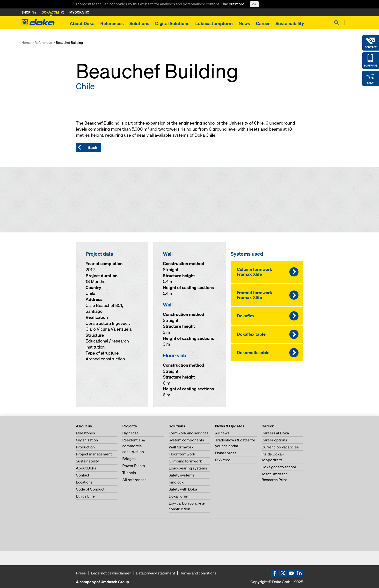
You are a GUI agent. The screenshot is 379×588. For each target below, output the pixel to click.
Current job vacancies (280, 447)
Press (81, 573)
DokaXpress (226, 453)
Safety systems (182, 475)
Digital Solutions (172, 23)
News (244, 23)
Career (263, 23)
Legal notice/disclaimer (111, 573)
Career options (274, 440)
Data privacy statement (155, 573)
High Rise (131, 433)
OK (254, 4)
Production (85, 447)
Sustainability (290, 23)
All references (134, 480)
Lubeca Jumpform (214, 23)
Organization (87, 440)
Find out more (233, 4)
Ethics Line (85, 496)
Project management (94, 454)
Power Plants (134, 466)
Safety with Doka (183, 489)
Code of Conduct (90, 489)
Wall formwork (181, 447)
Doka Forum (179, 496)
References (112, 23)
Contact (83, 475)
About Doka (82, 23)
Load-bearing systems (188, 468)
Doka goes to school (279, 467)
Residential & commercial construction (134, 446)
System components (186, 440)
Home (26, 42)
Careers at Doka (275, 433)
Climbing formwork (185, 461)
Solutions (139, 23)
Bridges (129, 459)
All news (222, 433)
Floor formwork (182, 454)
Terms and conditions (198, 573)
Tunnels (129, 473)
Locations (84, 482)
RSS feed (223, 460)
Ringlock (176, 482)
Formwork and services (189, 433)
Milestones (85, 433)
